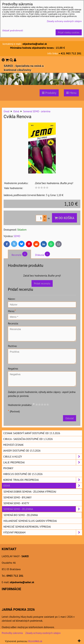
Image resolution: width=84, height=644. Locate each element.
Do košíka (64, 218)
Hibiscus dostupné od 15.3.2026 (23, 474)
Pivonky (8, 468)
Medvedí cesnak (13, 445)
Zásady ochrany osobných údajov (43, 633)
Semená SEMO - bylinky (17, 497)
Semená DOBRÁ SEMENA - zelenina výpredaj (30, 492)
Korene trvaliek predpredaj (43, 480)
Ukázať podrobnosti (13, 30)
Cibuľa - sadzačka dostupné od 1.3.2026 (28, 439)
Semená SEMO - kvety (16, 503)
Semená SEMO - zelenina (43, 509)
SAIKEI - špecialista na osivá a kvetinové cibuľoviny (24, 68)
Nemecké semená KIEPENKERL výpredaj (27, 527)
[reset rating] (34, 404)
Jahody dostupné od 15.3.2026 (22, 451)
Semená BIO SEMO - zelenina (21, 515)
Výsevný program (43, 532)
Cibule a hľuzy (43, 457)
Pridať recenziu (42, 283)
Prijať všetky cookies (69, 32)
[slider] (42, 188)
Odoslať (70, 418)
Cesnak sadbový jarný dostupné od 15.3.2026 (32, 433)
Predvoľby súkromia (12, 633)
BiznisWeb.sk (35, 641)
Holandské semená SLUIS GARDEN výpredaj (30, 521)
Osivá (43, 486)
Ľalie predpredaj (43, 462)
